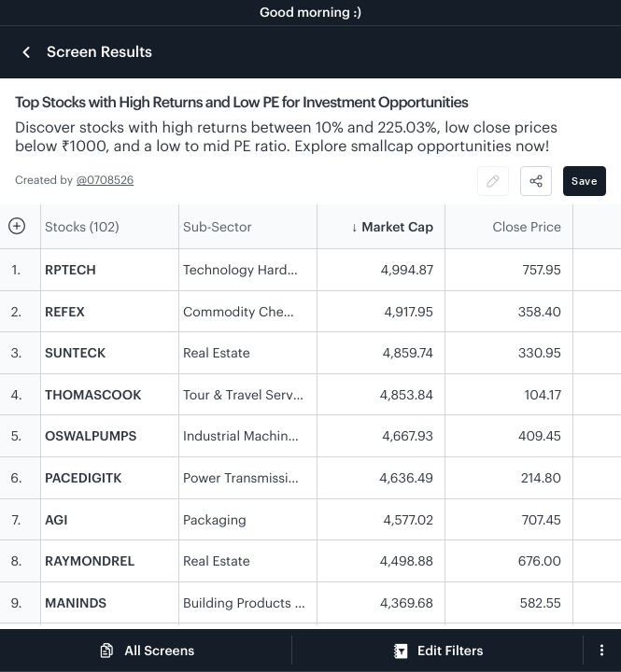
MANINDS (76, 602)
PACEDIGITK (84, 477)
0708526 (110, 180)
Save (585, 181)
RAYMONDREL (90, 560)
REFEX (65, 311)
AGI (56, 519)
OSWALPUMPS (91, 435)
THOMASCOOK (93, 394)
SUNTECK (75, 352)
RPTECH (71, 269)
